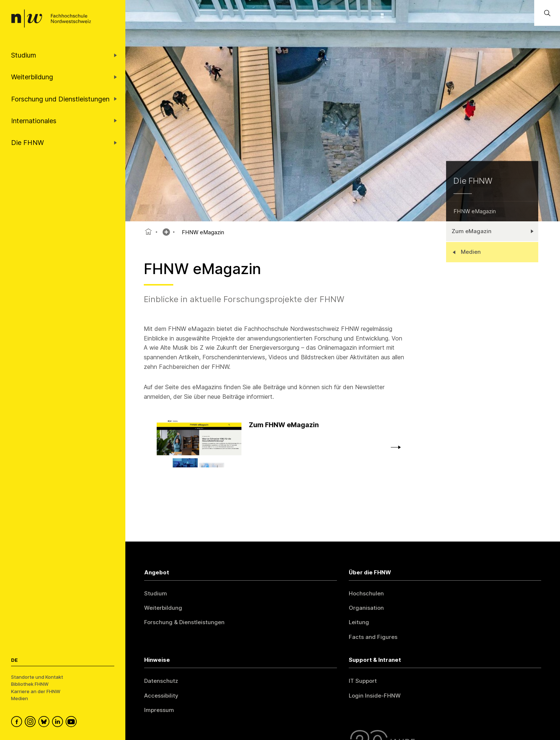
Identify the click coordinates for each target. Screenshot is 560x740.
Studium (156, 593)
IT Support (363, 681)
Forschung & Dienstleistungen (184, 622)
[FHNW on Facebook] (18, 723)
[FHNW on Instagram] (32, 723)
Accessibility (161, 696)
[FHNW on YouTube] (72, 723)
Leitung (359, 622)
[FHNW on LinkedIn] (59, 723)
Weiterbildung (163, 608)
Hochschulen (366, 593)
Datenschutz (161, 681)
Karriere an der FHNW (36, 691)
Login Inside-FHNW (375, 696)
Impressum (159, 710)
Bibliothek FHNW (30, 684)
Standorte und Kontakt (37, 677)
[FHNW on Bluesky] (45, 723)
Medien (20, 698)
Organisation (366, 608)
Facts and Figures (373, 637)
